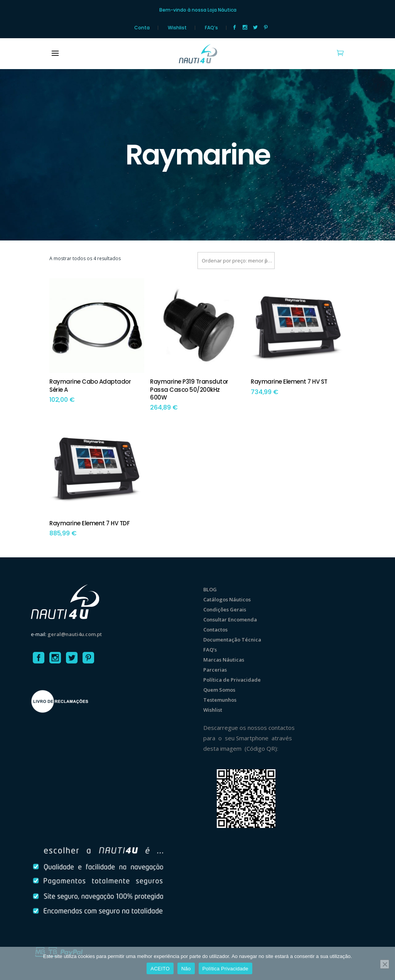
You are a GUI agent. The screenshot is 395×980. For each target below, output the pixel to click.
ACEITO (160, 969)
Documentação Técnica (232, 640)
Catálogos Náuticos (227, 599)
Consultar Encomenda (230, 619)
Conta (142, 28)
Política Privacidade (225, 969)
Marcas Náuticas (224, 660)
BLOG (210, 589)
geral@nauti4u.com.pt (75, 634)
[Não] (385, 964)
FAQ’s (211, 28)
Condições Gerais (225, 609)
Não (186, 969)
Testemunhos (220, 700)
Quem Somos (219, 690)
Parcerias (215, 670)
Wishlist (177, 28)
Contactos (215, 630)
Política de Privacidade (232, 680)
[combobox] (236, 261)
